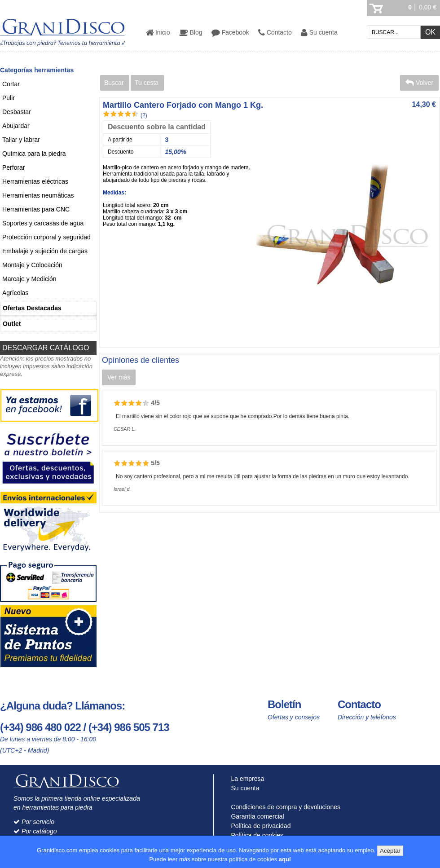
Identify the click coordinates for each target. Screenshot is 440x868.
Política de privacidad (259, 826)
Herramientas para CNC (36, 209)
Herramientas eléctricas (35, 181)
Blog (191, 32)
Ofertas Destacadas (32, 308)
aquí (285, 859)
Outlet (12, 324)
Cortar (11, 84)
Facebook (230, 32)
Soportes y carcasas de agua (43, 223)
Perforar (14, 167)
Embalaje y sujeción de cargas (45, 251)
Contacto (275, 32)
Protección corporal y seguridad (46, 237)
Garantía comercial (256, 816)
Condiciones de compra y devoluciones (284, 807)
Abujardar (16, 126)
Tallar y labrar (21, 140)
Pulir (9, 98)
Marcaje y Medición (29, 279)
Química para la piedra (34, 154)
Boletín (284, 704)
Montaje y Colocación (32, 265)
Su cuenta (319, 32)
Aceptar (390, 851)
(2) (144, 115)
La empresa (246, 779)
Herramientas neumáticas (38, 195)
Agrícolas (15, 293)
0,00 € (428, 7)
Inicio (158, 32)
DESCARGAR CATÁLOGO (46, 348)
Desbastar (17, 112)
